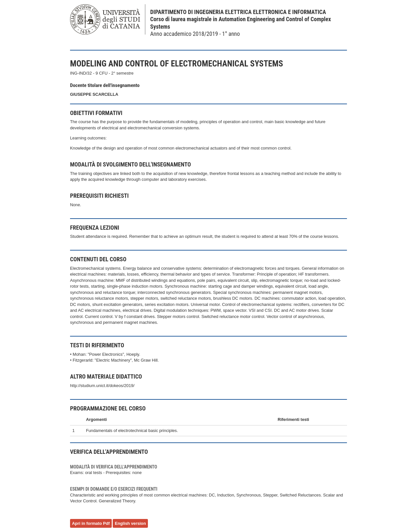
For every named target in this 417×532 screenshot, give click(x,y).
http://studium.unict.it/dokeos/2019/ (102, 386)
